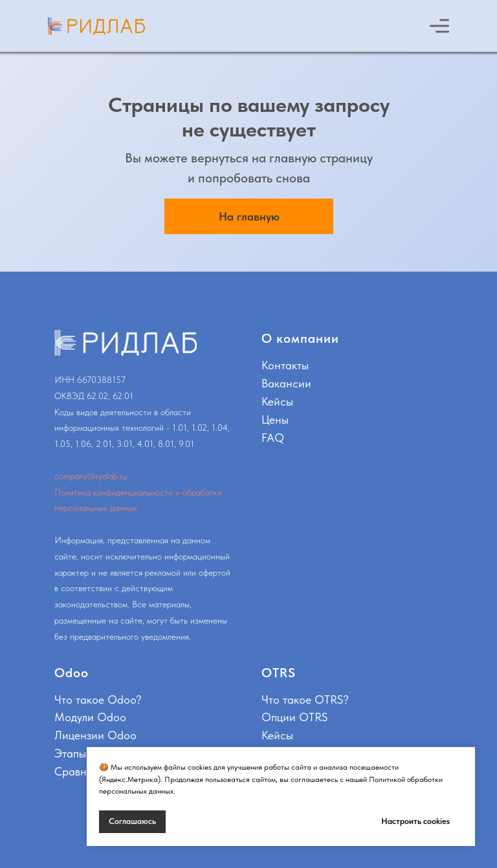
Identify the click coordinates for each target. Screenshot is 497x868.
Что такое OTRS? (305, 700)
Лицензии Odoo (95, 735)
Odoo (72, 673)
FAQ (273, 438)
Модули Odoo (90, 717)
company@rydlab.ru (91, 476)
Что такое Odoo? (98, 700)
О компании (300, 338)
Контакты (285, 365)
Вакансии (286, 383)
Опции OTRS (294, 717)
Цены (275, 419)
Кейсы (277, 401)
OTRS (279, 673)
